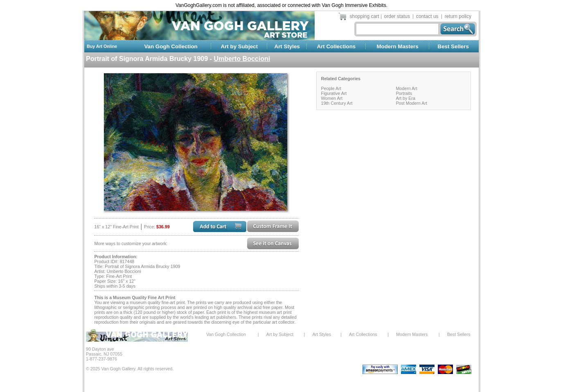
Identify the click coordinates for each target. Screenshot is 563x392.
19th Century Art (337, 103)
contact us (427, 16)
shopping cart (365, 16)
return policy (458, 16)
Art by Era (405, 98)
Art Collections (336, 46)
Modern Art (406, 88)
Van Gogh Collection (171, 46)
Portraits (404, 93)
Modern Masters (397, 46)
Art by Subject (239, 46)
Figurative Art (334, 93)
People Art (331, 88)
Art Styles (287, 46)
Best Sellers (453, 46)
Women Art (332, 98)
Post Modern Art (411, 103)
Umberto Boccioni (242, 59)
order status (397, 16)
